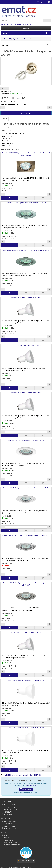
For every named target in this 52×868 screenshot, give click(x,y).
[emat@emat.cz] (38, 2)
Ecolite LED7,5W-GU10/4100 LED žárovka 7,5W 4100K (26, 738)
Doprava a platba (10, 821)
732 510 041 (8, 824)
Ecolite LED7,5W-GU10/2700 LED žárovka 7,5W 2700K (26, 690)
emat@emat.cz (9, 814)
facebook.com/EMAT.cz (12, 828)
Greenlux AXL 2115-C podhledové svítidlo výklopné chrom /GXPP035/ (26, 546)
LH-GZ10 (8, 775)
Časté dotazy (9, 840)
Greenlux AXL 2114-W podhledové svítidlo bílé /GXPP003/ (26, 451)
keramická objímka (18, 775)
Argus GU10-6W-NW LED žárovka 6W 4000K (26, 356)
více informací (32, 786)
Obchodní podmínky (11, 842)
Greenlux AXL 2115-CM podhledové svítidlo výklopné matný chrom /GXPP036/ (26, 594)
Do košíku (26, 113)
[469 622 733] (41, 2)
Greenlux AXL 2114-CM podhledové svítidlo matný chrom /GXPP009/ (26, 261)
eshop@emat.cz (26, 789)
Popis (5, 119)
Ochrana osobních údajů (13, 845)
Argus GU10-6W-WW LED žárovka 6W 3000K (26, 308)
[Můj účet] (45, 2)
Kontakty (7, 838)
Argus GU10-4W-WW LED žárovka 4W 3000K (26, 403)
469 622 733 (8, 812)
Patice (26, 39)
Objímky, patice (14, 39)
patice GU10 (29, 775)
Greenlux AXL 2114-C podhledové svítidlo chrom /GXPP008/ (26, 213)
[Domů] (4, 39)
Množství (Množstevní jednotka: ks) (13, 104)
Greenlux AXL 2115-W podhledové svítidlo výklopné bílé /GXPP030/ (26, 498)
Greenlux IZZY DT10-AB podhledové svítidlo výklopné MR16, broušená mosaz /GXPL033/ (26, 164)
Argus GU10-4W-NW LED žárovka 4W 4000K (26, 643)
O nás (6, 835)
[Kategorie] (47, 45)
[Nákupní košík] (49, 2)
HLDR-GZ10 (38, 775)
